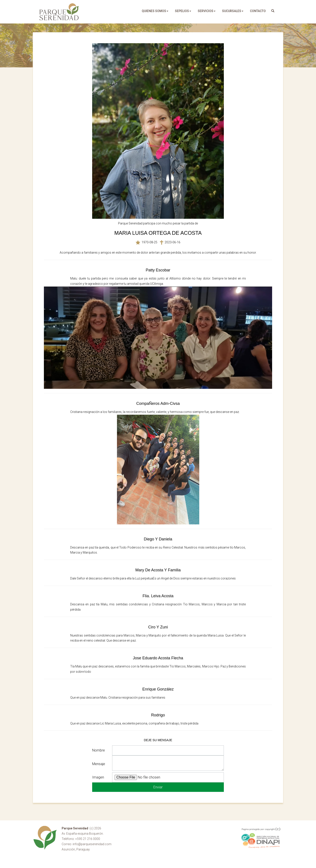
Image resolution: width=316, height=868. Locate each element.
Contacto (258, 11)
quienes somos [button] (155, 11)
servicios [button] (207, 11)
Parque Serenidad (59, 12)
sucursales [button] (233, 11)
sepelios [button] (183, 11)
